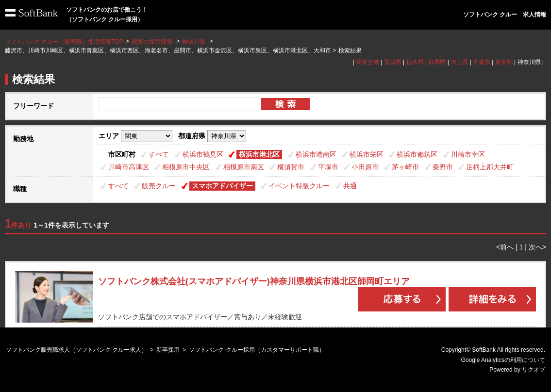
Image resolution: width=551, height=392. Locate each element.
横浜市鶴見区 (203, 154)
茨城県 (393, 62)
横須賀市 (291, 167)
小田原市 (365, 167)
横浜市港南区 (316, 154)
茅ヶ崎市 (405, 167)
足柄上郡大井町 (490, 167)
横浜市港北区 (259, 154)
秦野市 (443, 167)
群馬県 (437, 62)
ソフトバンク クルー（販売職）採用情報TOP (64, 42)
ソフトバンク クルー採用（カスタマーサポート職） (257, 350)
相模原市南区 (244, 167)
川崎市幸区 (468, 154)
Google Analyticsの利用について (503, 360)
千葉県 (482, 62)
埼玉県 (459, 62)
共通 (350, 186)
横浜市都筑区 (417, 154)
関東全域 (367, 62)
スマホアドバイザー (222, 186)
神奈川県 (194, 42)
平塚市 (328, 167)
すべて (159, 154)
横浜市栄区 (367, 154)
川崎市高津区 (129, 167)
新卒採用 (168, 350)
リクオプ (534, 370)
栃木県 (415, 62)
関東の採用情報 (153, 42)
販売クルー (159, 186)
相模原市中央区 (186, 167)
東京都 (504, 62)
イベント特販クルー (299, 186)
